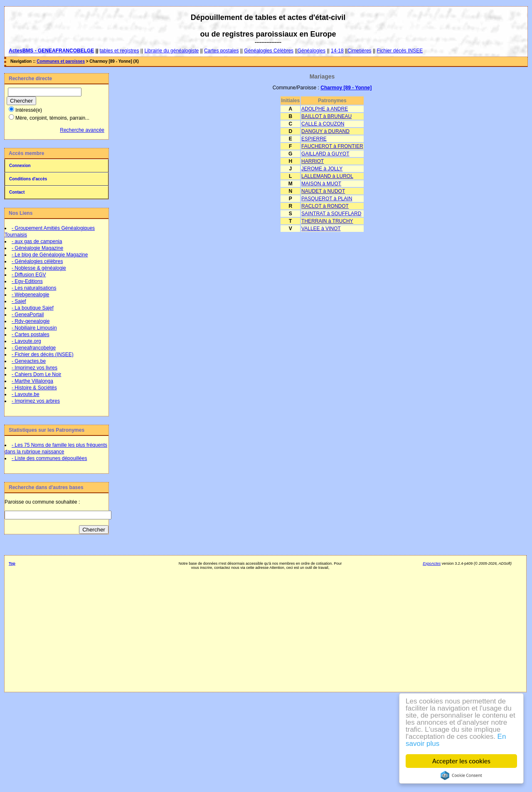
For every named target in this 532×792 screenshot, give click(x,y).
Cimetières (359, 51)
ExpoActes (432, 563)
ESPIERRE (314, 139)
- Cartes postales (31, 335)
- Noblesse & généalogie (39, 268)
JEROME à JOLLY (322, 169)
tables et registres (119, 51)
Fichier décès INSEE (400, 51)
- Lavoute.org (26, 341)
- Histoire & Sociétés (34, 388)
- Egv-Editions (27, 281)
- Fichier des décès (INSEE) (43, 354)
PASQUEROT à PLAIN (327, 199)
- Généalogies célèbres (37, 261)
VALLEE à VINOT (321, 229)
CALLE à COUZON (323, 124)
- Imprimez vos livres (34, 368)
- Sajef (19, 301)
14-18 (337, 51)
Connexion (20, 166)
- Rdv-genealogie (31, 321)
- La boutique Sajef (33, 308)
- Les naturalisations (34, 288)
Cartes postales (221, 51)
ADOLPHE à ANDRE (325, 109)
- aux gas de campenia (37, 241)
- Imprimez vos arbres (36, 401)
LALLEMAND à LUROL (327, 176)
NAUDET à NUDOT (323, 191)
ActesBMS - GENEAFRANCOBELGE (51, 51)
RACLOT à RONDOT (325, 206)
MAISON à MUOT (321, 184)
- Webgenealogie (31, 295)
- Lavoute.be (26, 394)
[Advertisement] (260, 628)
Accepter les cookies (461, 761)
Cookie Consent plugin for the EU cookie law (461, 775)
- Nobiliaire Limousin (34, 328)
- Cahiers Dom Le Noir (36, 374)
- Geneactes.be (29, 361)
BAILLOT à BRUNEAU (326, 116)
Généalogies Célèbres (269, 51)
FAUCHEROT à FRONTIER (332, 146)
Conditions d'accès (28, 179)
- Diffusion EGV (29, 275)
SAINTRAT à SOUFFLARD (331, 214)
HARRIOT (313, 161)
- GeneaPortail (28, 315)
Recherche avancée (82, 130)
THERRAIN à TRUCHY (327, 221)
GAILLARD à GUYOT (325, 154)
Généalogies (312, 51)
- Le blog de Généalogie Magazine (50, 255)
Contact (17, 192)
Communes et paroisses (61, 61)
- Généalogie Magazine (37, 248)
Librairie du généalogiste (171, 51)
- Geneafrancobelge (34, 348)
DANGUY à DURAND (325, 131)
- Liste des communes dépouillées (49, 458)
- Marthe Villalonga (32, 381)
